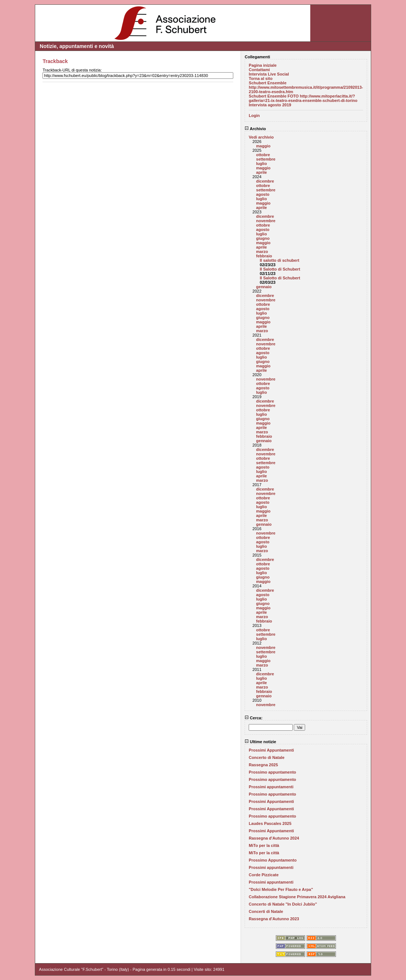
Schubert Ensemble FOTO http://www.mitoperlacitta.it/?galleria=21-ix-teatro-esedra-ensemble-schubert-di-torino (303, 98)
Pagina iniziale (263, 65)
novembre (266, 221)
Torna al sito (261, 78)
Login (254, 115)
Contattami (259, 70)
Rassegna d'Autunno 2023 (274, 919)
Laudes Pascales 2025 (270, 823)
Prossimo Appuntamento (273, 860)
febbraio (264, 256)
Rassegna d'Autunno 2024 (274, 838)
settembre (266, 159)
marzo (262, 252)
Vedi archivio (261, 137)
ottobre (263, 155)
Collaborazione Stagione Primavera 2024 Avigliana (297, 897)
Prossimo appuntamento (272, 772)
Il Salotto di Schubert (280, 269)
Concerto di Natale (266, 757)
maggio (263, 146)
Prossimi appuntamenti (271, 787)
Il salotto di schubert (279, 260)
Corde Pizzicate (264, 875)
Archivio (255, 129)
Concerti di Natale (266, 911)
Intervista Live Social (269, 74)
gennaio (264, 287)
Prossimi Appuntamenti (271, 750)
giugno (263, 238)
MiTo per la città (264, 845)
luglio (261, 164)
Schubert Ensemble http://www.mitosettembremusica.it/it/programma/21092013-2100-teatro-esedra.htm (306, 87)
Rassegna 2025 (263, 765)
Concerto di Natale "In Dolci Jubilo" (283, 904)
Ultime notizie (260, 742)
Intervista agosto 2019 (270, 105)
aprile (261, 172)
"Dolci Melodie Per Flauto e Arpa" (281, 889)
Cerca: (253, 718)
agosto (263, 194)
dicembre (265, 181)
